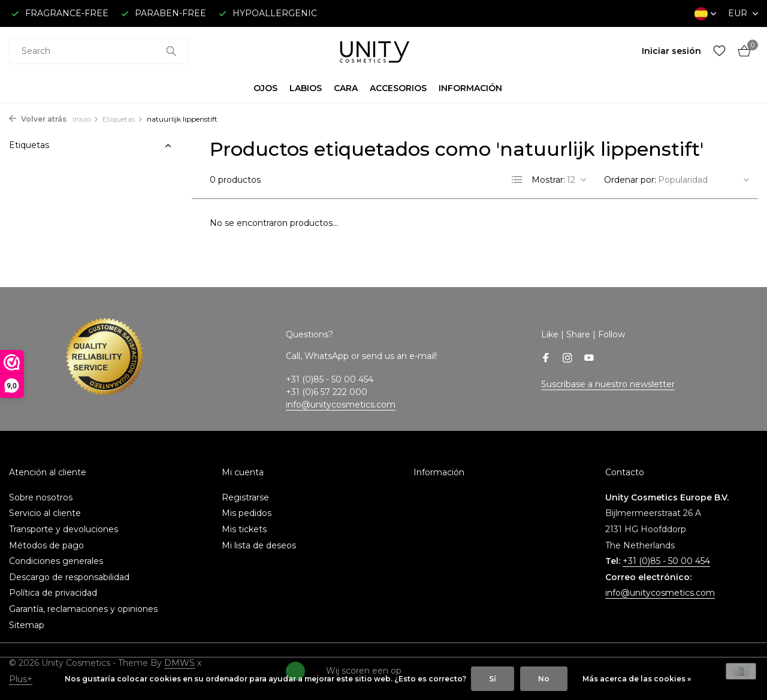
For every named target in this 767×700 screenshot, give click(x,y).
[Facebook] (546, 359)
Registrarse (245, 497)
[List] (517, 180)
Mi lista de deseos (259, 545)
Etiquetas (123, 119)
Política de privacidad (53, 593)
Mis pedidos (247, 513)
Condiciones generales (56, 561)
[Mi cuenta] (671, 51)
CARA (346, 88)
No (544, 679)
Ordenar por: (630, 180)
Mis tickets (244, 529)
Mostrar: (548, 180)
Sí (493, 679)
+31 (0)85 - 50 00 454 (666, 561)
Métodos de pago (46, 545)
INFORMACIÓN (470, 88)
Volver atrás (38, 119)
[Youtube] (589, 359)
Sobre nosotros (41, 497)
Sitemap (27, 625)
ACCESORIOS (398, 88)
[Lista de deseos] (719, 51)
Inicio (86, 119)
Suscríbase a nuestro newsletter (608, 384)
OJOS (265, 88)
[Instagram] (567, 359)
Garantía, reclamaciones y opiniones (83, 609)
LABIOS (306, 88)
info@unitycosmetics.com (341, 405)
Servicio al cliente (45, 513)
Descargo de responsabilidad (69, 577)
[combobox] (99, 51)
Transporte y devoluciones (64, 529)
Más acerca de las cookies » (637, 679)
